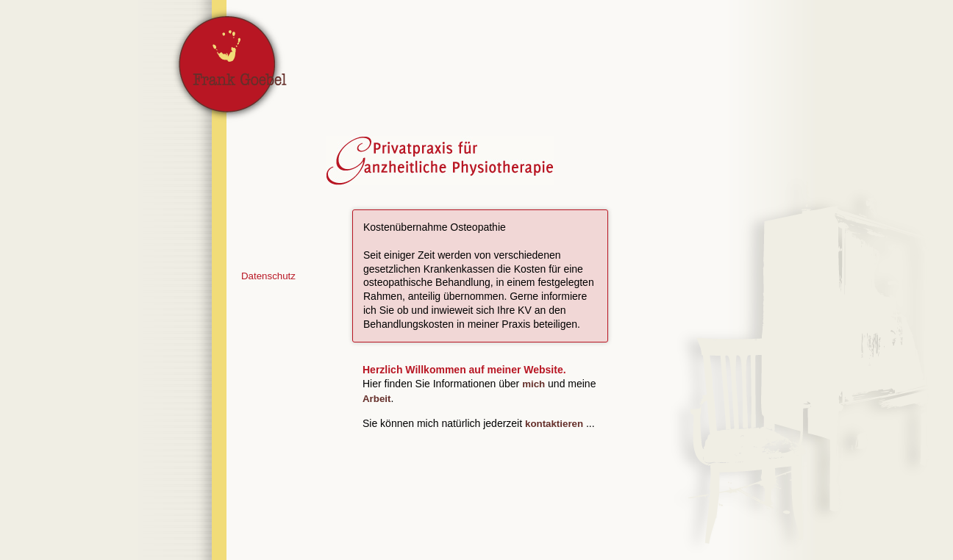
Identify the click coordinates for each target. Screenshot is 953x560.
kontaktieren (554, 424)
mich (533, 384)
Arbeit (376, 399)
